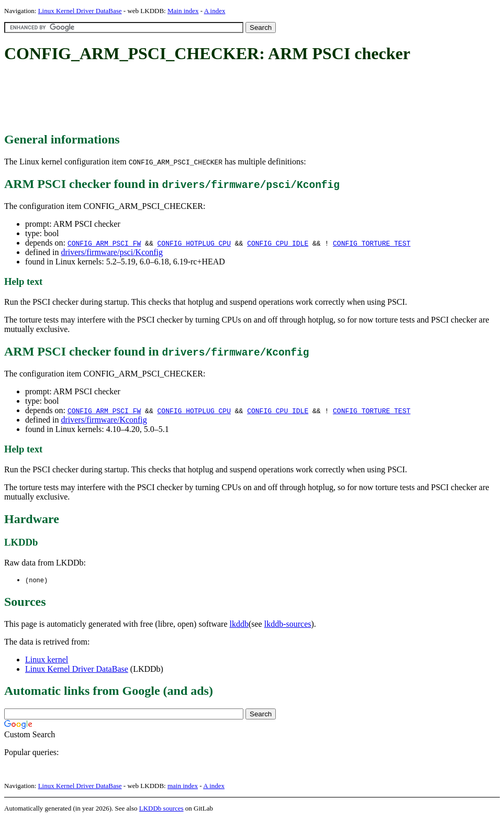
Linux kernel (47, 660)
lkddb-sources (288, 624)
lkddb (239, 624)
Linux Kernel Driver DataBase (80, 11)
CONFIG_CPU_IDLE (278, 243)
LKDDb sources (161, 809)
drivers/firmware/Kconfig (104, 420)
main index (183, 786)
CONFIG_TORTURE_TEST (372, 243)
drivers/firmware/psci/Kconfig (112, 252)
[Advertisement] (195, 98)
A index (215, 11)
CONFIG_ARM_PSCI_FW (104, 243)
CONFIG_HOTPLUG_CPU (194, 243)
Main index (183, 11)
